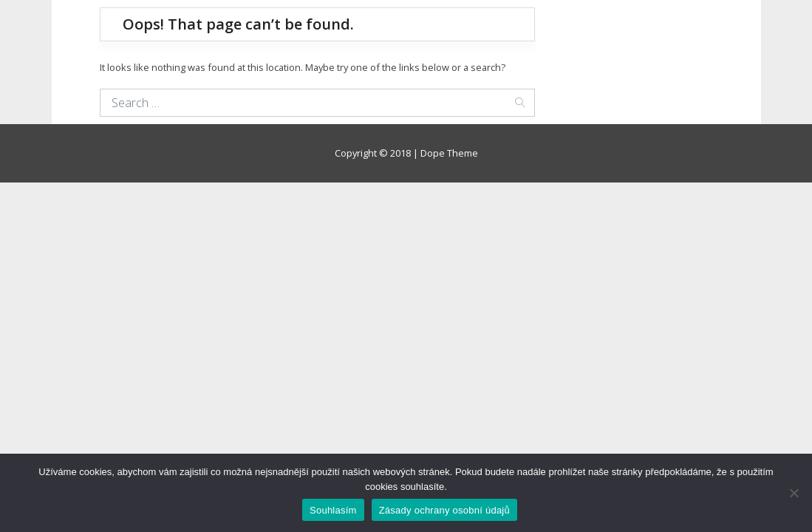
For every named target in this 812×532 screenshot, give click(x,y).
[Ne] (794, 493)
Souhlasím (333, 510)
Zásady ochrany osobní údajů (444, 510)
